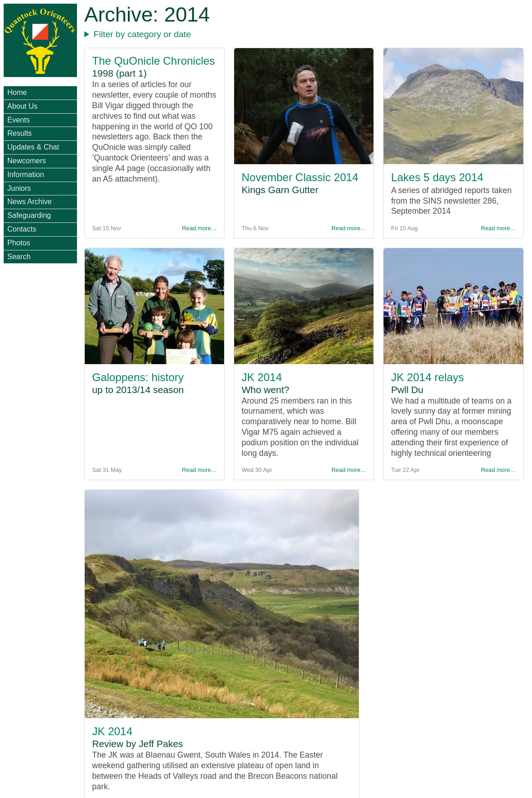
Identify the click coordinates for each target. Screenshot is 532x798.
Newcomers (27, 161)
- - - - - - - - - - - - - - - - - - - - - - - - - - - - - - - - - (306, 35)
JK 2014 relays (427, 377)
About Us (22, 106)
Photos (19, 243)
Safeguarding (29, 215)
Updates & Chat (33, 147)
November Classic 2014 (300, 177)
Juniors (19, 188)
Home (17, 92)
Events (19, 120)
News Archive (30, 202)
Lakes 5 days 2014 (437, 177)
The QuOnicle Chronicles (154, 61)
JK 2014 (262, 377)
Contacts (22, 229)
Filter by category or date (142, 34)
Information (26, 175)
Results (19, 133)
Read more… (199, 228)
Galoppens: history (138, 377)
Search (19, 257)
